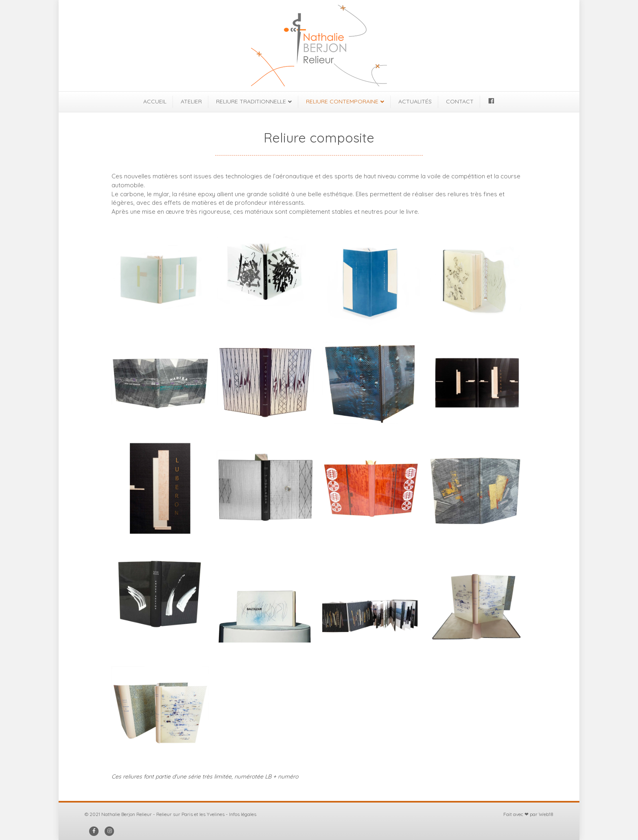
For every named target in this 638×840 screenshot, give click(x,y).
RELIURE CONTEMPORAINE (342, 101)
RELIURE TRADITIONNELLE (251, 101)
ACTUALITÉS (415, 101)
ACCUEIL (155, 101)
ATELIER (191, 101)
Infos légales (243, 814)
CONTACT (460, 101)
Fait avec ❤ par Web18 (528, 814)
